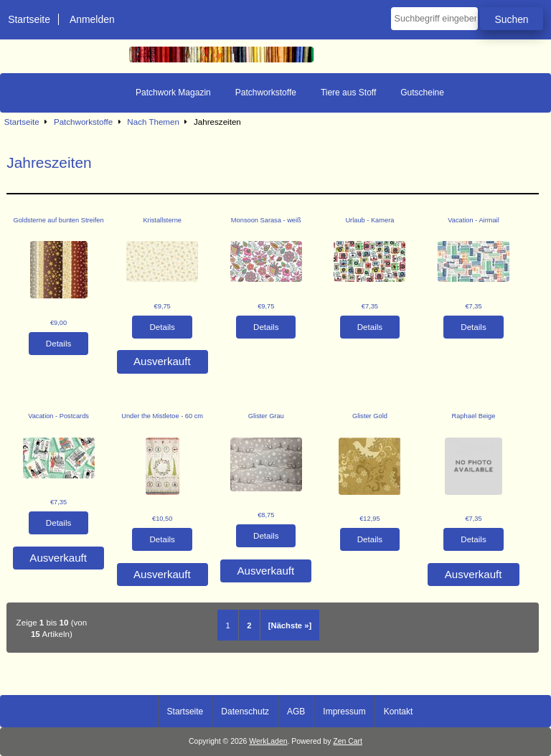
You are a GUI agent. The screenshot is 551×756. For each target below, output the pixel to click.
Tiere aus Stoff (348, 93)
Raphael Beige (474, 416)
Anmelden (92, 19)
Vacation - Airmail (473, 220)
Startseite (29, 19)
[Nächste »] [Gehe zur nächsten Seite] (290, 625)
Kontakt (399, 712)
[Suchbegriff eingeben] (434, 19)
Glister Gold (370, 416)
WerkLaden (268, 741)
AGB (296, 712)
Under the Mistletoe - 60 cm (162, 416)
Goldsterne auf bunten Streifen (58, 220)
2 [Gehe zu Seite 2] (249, 625)
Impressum (344, 712)
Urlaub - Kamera (369, 220)
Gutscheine (422, 93)
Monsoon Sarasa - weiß (266, 220)
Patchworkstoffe (83, 122)
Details (58, 343)
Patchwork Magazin (173, 93)
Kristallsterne (162, 220)
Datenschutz (245, 712)
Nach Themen (153, 122)
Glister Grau (266, 416)
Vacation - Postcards (58, 416)
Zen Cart (348, 741)
